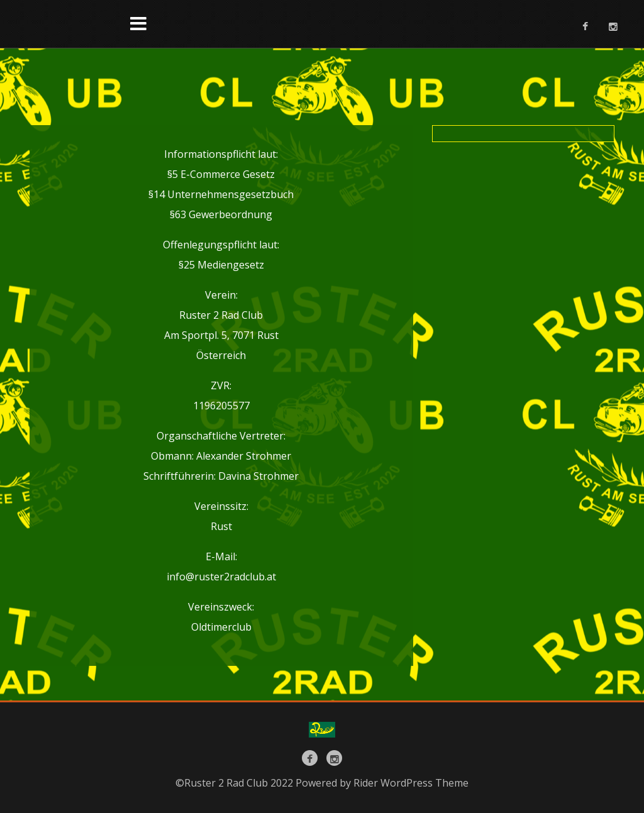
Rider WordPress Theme (411, 783)
